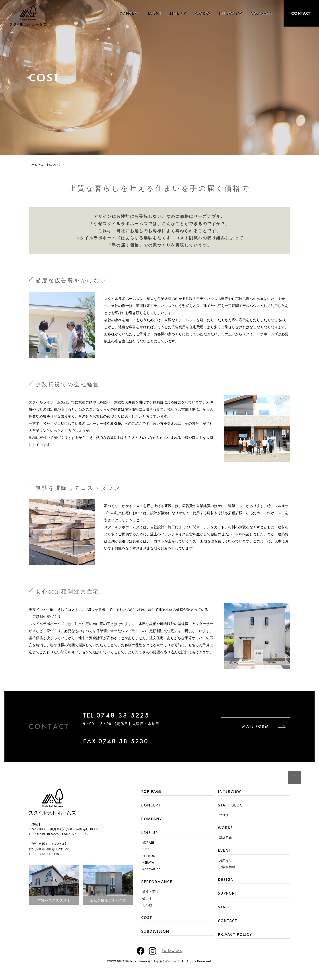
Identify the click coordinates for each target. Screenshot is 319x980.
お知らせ (226, 863)
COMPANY (262, 13)
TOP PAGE (152, 792)
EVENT (155, 13)
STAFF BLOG (231, 806)
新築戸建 (226, 839)
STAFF (225, 911)
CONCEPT (129, 13)
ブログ (224, 816)
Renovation (151, 871)
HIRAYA (148, 865)
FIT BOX (149, 858)
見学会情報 (227, 869)
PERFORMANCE (158, 884)
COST (147, 921)
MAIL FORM (246, 727)
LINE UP (178, 13)
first (146, 852)
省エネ (147, 901)
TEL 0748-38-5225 (126, 716)
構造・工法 (150, 895)
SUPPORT (228, 897)
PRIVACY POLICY (236, 939)
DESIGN (227, 882)
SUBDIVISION (156, 935)
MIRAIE (148, 845)
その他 (147, 908)
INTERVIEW (231, 13)
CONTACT (301, 13)
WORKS (203, 13)
